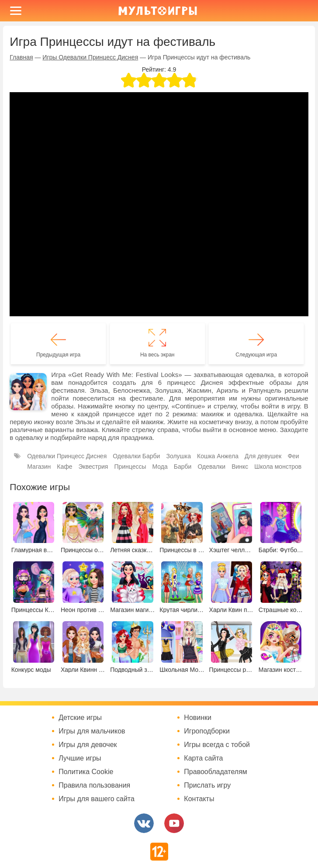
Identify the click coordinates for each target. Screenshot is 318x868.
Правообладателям (216, 772)
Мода (160, 467)
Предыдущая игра (58, 355)
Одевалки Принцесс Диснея (67, 456)
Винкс (240, 467)
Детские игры (80, 718)
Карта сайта (203, 758)
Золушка (178, 456)
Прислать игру (207, 785)
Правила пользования (94, 785)
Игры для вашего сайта (97, 799)
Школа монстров (278, 467)
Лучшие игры (80, 758)
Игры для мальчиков (92, 731)
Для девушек (263, 456)
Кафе (64, 467)
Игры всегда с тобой (217, 745)
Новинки (198, 718)
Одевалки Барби (136, 456)
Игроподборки (207, 731)
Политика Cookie (86, 772)
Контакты (199, 799)
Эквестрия (93, 467)
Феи (293, 456)
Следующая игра (256, 355)
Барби (183, 467)
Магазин (39, 467)
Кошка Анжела (218, 456)
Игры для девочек (88, 745)
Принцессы (130, 467)
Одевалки (211, 467)
